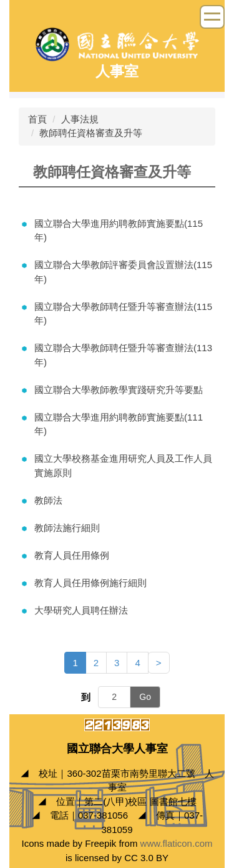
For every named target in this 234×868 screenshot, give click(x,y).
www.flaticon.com (177, 843)
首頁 (37, 119)
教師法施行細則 (67, 528)
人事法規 (80, 119)
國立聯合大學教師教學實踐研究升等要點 (119, 390)
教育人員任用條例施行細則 (90, 583)
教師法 (48, 500)
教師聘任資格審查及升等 (91, 133)
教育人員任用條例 (72, 555)
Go (145, 697)
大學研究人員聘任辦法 (81, 610)
